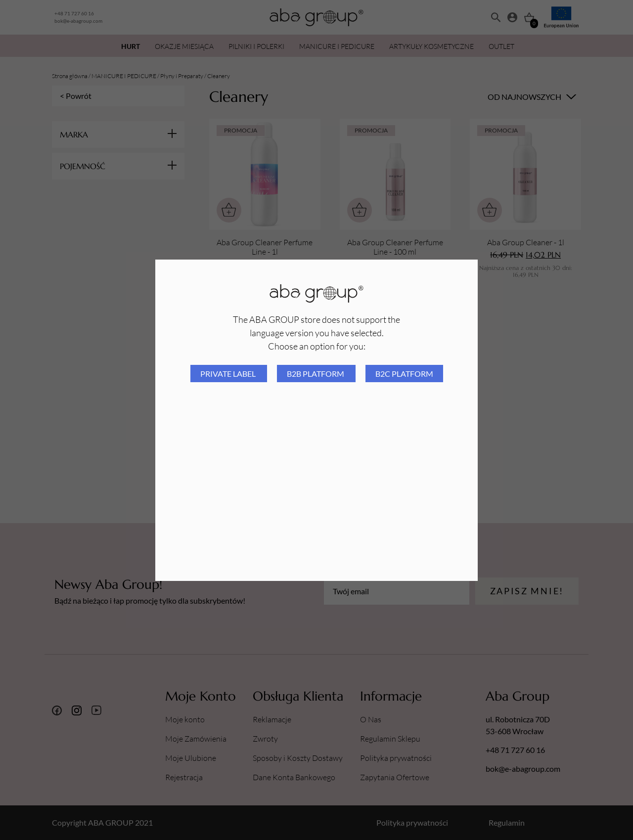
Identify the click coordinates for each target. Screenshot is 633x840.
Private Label (229, 374)
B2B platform (316, 374)
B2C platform (404, 374)
